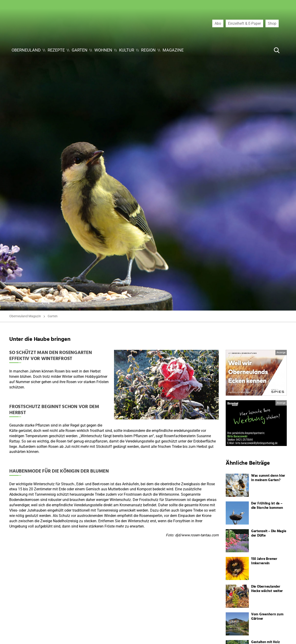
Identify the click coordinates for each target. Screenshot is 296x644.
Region (148, 50)
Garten (80, 50)
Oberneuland (26, 50)
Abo (218, 23)
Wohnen (103, 50)
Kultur (127, 50)
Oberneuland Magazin (25, 316)
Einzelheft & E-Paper (244, 23)
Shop (272, 23)
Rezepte (56, 50)
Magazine (173, 50)
